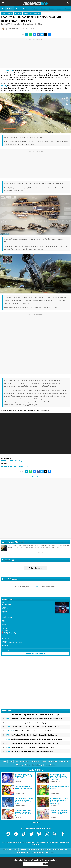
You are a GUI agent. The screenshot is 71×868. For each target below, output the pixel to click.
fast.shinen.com (6, 647)
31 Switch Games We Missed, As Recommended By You (29, 731)
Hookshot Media (12, 842)
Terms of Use (64, 762)
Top (5, 762)
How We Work (25, 762)
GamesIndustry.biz (38, 853)
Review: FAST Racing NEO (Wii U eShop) (12, 643)
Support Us (35, 762)
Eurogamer (21, 853)
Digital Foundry (46, 849)
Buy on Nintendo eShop (35, 653)
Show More (36, 822)
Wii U (3, 13)
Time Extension (34, 849)
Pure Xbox (23, 849)
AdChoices (50, 842)
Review (15, 466)
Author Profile (32, 553)
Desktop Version (50, 765)
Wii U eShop (18, 13)
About (11, 762)
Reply (41, 553)
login (38, 587)
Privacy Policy (53, 762)
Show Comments (36, 568)
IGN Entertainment (29, 842)
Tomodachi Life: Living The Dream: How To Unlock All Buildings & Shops (32, 715)
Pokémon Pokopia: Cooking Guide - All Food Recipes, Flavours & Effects (32, 743)
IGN (66, 849)
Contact (43, 762)
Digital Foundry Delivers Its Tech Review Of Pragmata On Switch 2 (30, 747)
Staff (16, 762)
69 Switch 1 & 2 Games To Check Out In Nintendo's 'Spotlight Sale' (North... (33, 727)
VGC (28, 853)
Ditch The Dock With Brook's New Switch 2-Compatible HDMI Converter (32, 735)
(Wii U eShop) (12, 461)
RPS (53, 853)
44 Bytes (44, 842)
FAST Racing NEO (35, 13)
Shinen (26, 13)
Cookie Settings (37, 765)
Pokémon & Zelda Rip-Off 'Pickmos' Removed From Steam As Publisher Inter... (34, 719)
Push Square (13, 849)
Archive (27, 765)
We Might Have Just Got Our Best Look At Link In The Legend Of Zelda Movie (34, 739)
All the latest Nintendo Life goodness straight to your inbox (35, 860)
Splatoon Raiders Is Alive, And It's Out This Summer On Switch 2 (29, 751)
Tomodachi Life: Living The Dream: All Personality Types (27, 723)
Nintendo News (58, 849)
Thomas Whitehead (14, 29)
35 (39, 476)
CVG (48, 853)
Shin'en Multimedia (7, 613)
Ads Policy (19, 765)
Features (10, 13)
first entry (4, 86)
